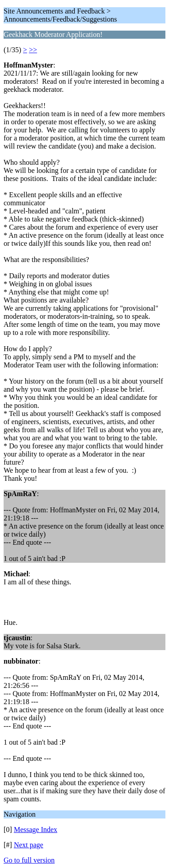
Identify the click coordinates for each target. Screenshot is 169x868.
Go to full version (29, 860)
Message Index (36, 830)
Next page (29, 845)
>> (33, 50)
